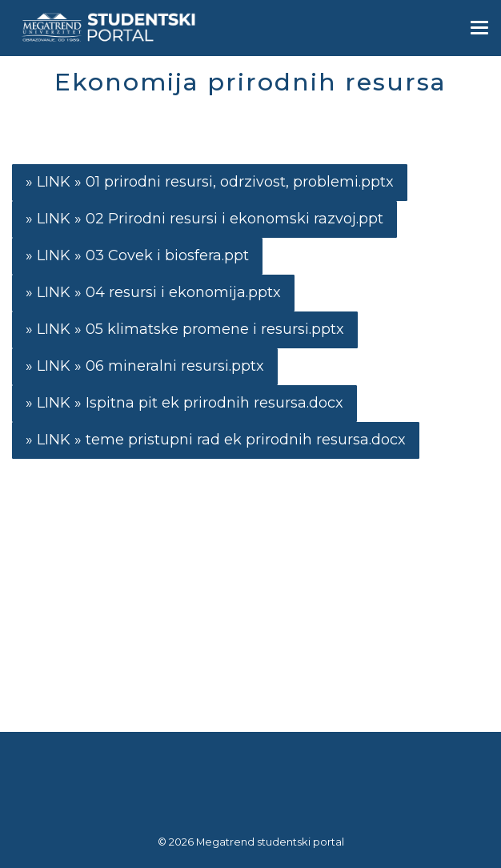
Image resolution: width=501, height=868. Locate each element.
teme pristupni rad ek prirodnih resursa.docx (246, 440)
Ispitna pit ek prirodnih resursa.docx (214, 403)
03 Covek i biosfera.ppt (167, 255)
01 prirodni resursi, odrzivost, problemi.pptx (240, 182)
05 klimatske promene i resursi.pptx (215, 329)
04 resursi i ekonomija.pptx (183, 292)
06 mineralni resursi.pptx (175, 366)
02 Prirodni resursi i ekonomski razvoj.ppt (234, 219)
